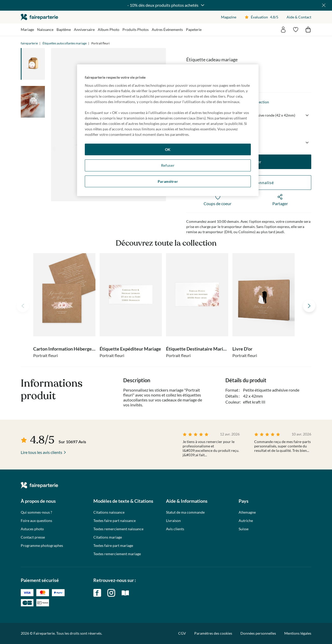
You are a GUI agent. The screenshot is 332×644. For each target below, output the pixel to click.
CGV (182, 633)
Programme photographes (42, 546)
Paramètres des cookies (213, 633)
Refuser (168, 165)
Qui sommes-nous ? (36, 512)
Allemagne (247, 512)
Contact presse (33, 537)
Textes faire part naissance (115, 521)
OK (168, 149)
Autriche (246, 521)
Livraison (173, 521)
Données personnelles (258, 633)
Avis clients (175, 529)
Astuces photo (32, 529)
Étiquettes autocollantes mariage (65, 43)
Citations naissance (109, 512)
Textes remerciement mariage (117, 554)
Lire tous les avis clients (41, 452)
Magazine (229, 17)
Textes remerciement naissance (118, 529)
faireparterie (39, 17)
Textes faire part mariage (113, 546)
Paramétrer (168, 181)
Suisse (244, 529)
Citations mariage (108, 537)
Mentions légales (298, 633)
